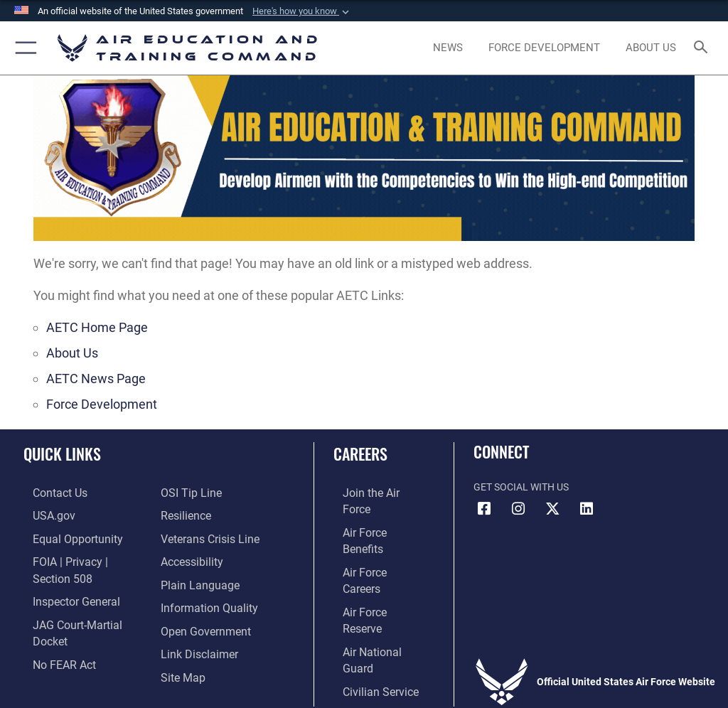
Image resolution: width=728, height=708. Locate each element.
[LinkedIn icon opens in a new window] (587, 509)
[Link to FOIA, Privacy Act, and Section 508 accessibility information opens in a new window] (83, 558)
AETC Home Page (97, 327)
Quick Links (62, 454)
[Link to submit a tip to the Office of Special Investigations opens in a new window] (49, 644)
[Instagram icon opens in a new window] (518, 509)
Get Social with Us (521, 487)
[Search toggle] (703, 48)
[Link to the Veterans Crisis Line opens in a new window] (204, 514)
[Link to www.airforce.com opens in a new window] (372, 492)
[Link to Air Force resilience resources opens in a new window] (182, 492)
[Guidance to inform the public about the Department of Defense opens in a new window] (204, 579)
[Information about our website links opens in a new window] (194, 623)
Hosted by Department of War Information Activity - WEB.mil (364, 677)
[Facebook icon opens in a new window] (484, 509)
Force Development (102, 404)
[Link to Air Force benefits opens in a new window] (372, 514)
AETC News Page (96, 379)
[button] (302, 11)
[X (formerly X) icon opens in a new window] (552, 509)
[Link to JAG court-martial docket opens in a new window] (80, 601)
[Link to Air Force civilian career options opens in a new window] (366, 601)
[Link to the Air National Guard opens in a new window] (374, 579)
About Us (72, 353)
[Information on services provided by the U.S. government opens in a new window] (42, 514)
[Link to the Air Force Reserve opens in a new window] (371, 558)
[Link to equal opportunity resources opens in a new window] (64, 536)
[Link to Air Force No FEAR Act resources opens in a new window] (52, 623)
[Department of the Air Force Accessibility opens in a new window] (188, 536)
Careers (360, 454)
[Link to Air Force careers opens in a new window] (371, 536)
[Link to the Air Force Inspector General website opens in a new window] (63, 579)
